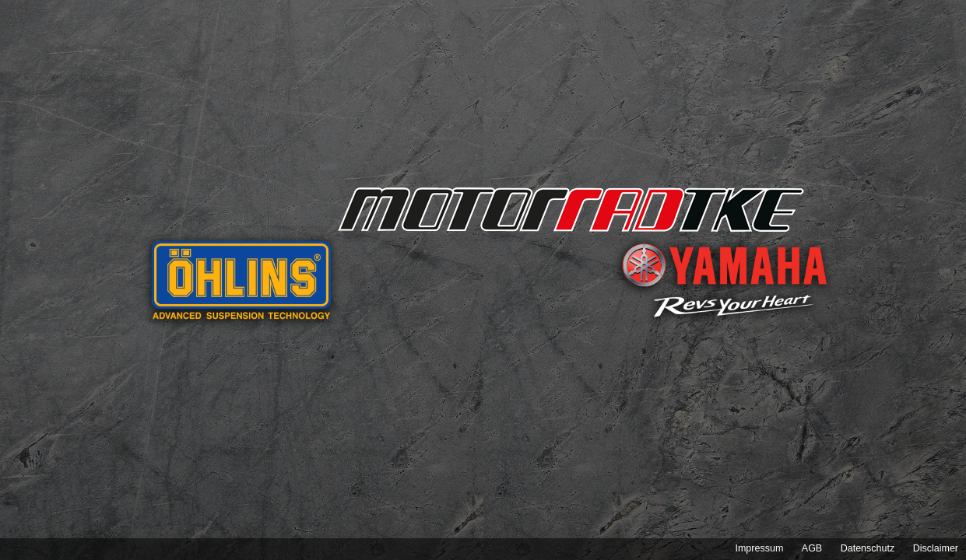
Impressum (759, 548)
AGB (812, 548)
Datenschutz (868, 548)
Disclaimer (936, 548)
